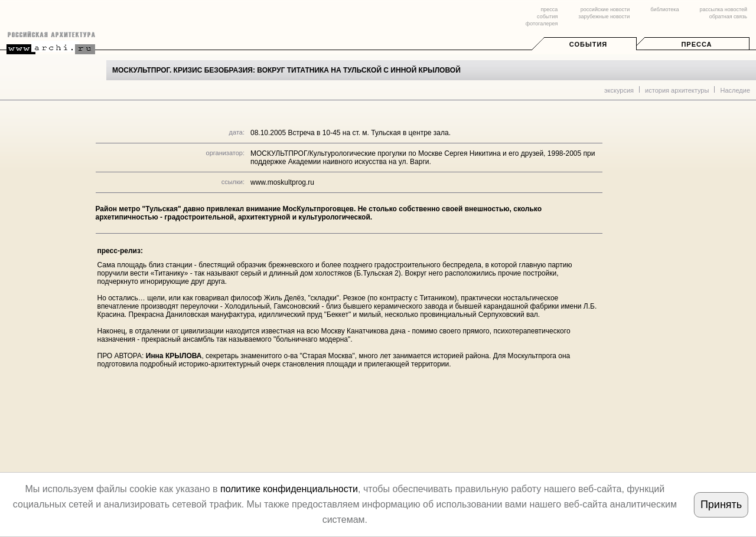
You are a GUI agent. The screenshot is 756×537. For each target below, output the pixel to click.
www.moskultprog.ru (282, 182)
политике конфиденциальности (289, 489)
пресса (549, 9)
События (588, 44)
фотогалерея (542, 24)
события (547, 17)
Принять (721, 505)
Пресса (696, 44)
